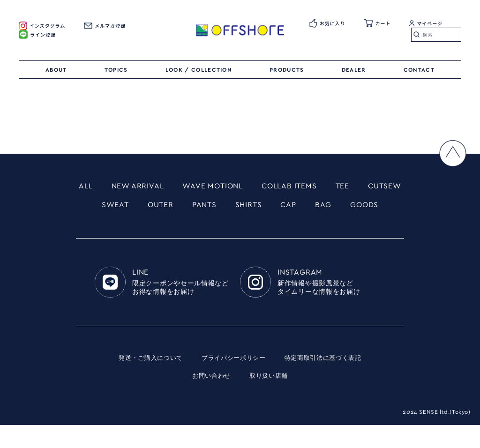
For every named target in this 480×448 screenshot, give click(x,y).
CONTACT (419, 70)
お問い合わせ (210, 399)
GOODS (240, 227)
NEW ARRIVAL (156, 187)
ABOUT (56, 70)
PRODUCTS (287, 70)
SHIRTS (303, 207)
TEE (380, 187)
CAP (345, 207)
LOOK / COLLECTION (199, 70)
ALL (100, 187)
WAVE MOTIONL (239, 187)
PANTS (255, 207)
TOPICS (116, 70)
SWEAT (160, 207)
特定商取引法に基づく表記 (328, 381)
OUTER (209, 207)
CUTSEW (108, 207)
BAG (382, 207)
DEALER (354, 70)
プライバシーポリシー (233, 381)
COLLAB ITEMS (322, 187)
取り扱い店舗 (270, 399)
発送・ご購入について (146, 381)
